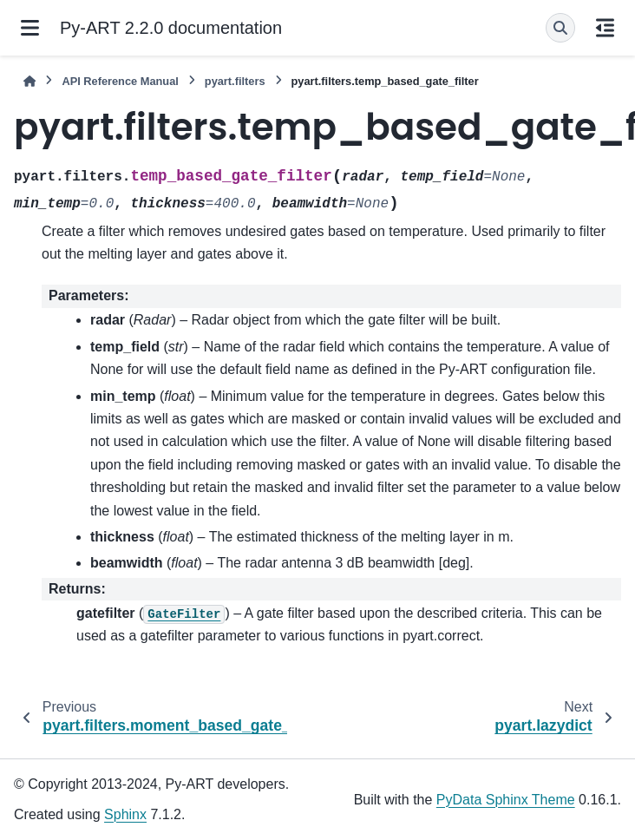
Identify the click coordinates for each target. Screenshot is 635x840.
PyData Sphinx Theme (506, 800)
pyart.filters (235, 81)
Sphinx (125, 814)
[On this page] (605, 28)
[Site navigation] (30, 28)
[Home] (29, 81)
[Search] (560, 28)
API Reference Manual (120, 81)
